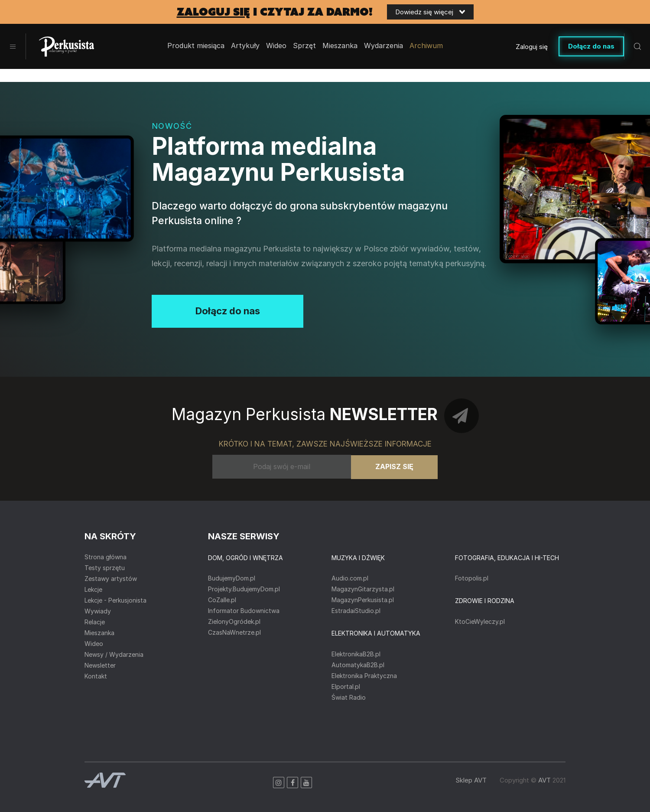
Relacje (95, 622)
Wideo (276, 46)
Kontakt (96, 676)
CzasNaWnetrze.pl (234, 632)
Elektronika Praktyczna (364, 676)
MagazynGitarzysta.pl (363, 589)
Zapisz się (394, 466)
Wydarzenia (383, 46)
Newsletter (100, 665)
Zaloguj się (532, 47)
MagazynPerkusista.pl (363, 600)
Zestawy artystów (111, 579)
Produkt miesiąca (196, 46)
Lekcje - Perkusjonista (115, 600)
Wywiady (98, 611)
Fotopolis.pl (472, 578)
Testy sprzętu (105, 568)
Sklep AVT (471, 780)
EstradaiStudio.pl (356, 611)
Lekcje (93, 589)
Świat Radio (349, 697)
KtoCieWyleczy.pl (480, 621)
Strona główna (106, 557)
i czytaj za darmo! (275, 12)
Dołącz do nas (591, 46)
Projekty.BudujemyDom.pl (244, 589)
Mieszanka (99, 633)
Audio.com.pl (350, 578)
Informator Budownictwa (244, 611)
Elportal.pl (346, 686)
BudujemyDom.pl (232, 578)
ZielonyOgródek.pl (234, 621)
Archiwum (426, 46)
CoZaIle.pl (222, 600)
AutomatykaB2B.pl (358, 665)
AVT (544, 780)
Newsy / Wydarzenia (114, 654)
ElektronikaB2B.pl (356, 654)
